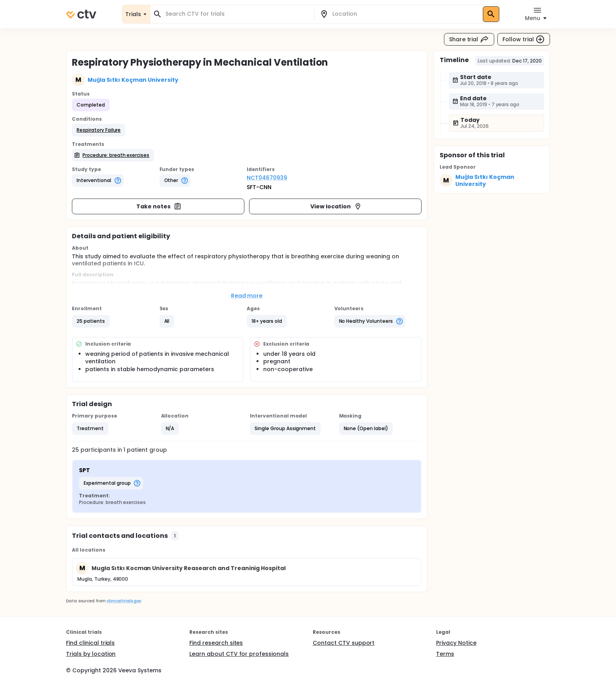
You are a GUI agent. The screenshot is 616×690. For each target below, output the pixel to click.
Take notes (159, 206)
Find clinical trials (90, 643)
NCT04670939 (267, 178)
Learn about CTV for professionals (239, 654)
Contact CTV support (344, 643)
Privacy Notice (456, 643)
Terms (445, 654)
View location (336, 206)
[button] (99, 130)
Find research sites (216, 643)
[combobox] (237, 14)
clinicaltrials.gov (124, 601)
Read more (247, 296)
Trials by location (91, 654)
